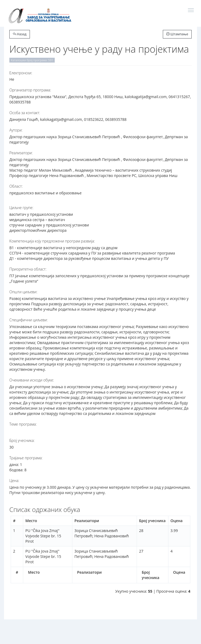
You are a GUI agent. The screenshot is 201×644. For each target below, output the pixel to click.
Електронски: (21, 73)
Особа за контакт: (25, 113)
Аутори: (16, 130)
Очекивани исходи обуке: (32, 380)
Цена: (14, 481)
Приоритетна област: (28, 269)
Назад (20, 34)
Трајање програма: (26, 458)
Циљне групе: (21, 208)
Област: (16, 186)
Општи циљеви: (23, 292)
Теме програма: (23, 424)
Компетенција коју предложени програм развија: (52, 241)
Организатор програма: (30, 90)
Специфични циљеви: (29, 320)
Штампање (177, 34)
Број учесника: (22, 440)
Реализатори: (21, 153)
